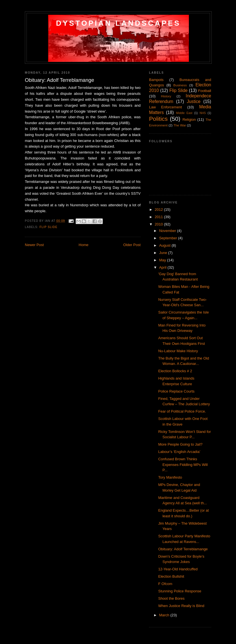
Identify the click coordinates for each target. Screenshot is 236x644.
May (163, 260)
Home (84, 245)
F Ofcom (165, 584)
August (165, 245)
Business (180, 85)
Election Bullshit (171, 576)
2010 (159, 224)
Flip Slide (48, 227)
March (165, 615)
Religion (189, 120)
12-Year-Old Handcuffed (178, 569)
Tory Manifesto (170, 477)
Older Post (132, 245)
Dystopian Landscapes (118, 23)
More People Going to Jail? (180, 444)
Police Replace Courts (176, 391)
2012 (159, 210)
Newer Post (34, 245)
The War (180, 125)
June (164, 253)
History (166, 96)
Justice (194, 101)
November (168, 231)
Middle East (184, 113)
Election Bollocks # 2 (175, 371)
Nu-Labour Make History (178, 351)
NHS (203, 113)
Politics (158, 119)
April (163, 267)
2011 (159, 217)
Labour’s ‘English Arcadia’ (179, 452)
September (169, 238)
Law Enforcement (166, 107)
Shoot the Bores (171, 598)
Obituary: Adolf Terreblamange (183, 549)
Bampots (156, 80)
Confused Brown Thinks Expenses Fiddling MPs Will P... (183, 465)
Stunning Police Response (180, 591)
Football (205, 91)
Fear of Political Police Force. (182, 411)
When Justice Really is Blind (181, 606)
